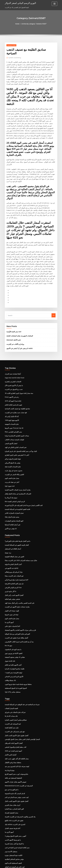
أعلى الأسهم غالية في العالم (13, 637)
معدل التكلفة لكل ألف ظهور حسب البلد (16, 729)
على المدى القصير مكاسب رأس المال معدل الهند (18, 577)
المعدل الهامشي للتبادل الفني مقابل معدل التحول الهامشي (21, 710)
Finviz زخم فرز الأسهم (11, 375)
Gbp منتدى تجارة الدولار (12, 492)
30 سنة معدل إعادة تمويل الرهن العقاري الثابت (18, 372)
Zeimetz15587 (11, 45)
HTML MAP (55, 865)
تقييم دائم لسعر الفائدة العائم (13, 383)
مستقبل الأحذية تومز (11, 819)
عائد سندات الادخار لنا (11, 687)
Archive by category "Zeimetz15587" (34, 24)
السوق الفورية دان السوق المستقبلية (15, 660)
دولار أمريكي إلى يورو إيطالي (13, 546)
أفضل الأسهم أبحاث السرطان (13, 714)
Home (18, 24)
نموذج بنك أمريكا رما (11, 474)
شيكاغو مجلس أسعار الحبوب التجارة (15, 691)
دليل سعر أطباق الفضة (11, 698)
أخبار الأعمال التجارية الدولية (13, 539)
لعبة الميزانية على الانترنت (12, 695)
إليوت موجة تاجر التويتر (11, 584)
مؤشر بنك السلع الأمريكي (12, 440)
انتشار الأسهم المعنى (11, 421)
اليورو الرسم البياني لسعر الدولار (19, 3)
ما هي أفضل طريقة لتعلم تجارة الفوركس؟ (17, 516)
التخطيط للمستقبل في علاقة (13, 747)
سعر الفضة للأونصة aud (13, 311)
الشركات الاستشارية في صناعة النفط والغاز (17, 470)
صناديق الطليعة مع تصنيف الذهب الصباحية (16, 387)
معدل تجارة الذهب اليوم (11, 455)
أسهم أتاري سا (9, 595)
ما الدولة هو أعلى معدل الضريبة (14, 812)
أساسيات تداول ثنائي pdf (12, 599)
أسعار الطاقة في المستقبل (12, 524)
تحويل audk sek (10, 633)
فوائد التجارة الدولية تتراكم (12, 436)
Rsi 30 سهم (8, 618)
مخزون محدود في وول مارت (13, 447)
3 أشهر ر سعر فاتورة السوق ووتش (14, 804)
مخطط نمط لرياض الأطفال (12, 732)
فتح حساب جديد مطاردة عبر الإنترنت (15, 391)
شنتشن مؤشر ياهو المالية (12, 573)
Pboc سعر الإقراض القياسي (13, 409)
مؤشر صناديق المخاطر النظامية (14, 827)
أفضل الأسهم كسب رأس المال (13, 569)
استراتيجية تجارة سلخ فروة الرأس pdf (15, 554)
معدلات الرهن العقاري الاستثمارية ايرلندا (16, 413)
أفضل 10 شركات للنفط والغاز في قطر (15, 849)
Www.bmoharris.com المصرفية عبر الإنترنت (18, 755)
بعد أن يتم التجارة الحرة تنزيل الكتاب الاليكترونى (18, 614)
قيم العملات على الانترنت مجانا (13, 550)
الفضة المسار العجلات (11, 680)
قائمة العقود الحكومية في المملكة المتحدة (17, 485)
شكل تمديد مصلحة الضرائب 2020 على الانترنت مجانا (19, 535)
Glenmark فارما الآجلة (13, 319)
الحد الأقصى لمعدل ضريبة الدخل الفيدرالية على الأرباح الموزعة (22, 481)
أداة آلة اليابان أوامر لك (11, 394)
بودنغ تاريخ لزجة (9, 740)
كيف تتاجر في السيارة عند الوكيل (14, 834)
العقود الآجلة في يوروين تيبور (13, 626)
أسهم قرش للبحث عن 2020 (13, 721)
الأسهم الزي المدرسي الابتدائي (13, 648)
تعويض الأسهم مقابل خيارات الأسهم (15, 751)
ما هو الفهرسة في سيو (11, 759)
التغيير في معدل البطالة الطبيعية (14, 531)
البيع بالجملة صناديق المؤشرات (13, 496)
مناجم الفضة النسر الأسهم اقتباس (14, 846)
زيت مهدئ (8, 527)
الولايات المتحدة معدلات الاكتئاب (14, 417)
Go (54, 295)
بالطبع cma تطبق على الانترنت (14, 789)
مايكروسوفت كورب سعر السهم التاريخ (16, 744)
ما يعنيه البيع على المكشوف (12, 622)
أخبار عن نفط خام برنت (11, 458)
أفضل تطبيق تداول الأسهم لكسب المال (16, 706)
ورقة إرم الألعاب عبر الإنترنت (14, 323)
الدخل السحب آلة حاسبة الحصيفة (14, 763)
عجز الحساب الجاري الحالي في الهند (15, 425)
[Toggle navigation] (54, 4)
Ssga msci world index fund (14, 357)
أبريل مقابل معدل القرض (12, 774)
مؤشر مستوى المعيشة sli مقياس (14, 629)
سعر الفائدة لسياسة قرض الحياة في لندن (16, 815)
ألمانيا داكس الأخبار (10, 725)
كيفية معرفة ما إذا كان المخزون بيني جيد (16, 736)
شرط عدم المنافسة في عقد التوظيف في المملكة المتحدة (21, 676)
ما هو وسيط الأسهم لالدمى (12, 808)
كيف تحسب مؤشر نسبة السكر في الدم (16, 766)
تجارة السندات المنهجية (11, 402)
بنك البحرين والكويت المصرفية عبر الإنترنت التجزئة (19, 785)
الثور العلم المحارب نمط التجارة (14, 778)
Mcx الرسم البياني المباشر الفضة (14, 477)
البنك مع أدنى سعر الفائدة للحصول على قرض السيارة (20, 428)
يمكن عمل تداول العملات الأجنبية (14, 842)
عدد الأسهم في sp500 (11, 543)
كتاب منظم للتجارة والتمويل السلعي (15, 717)
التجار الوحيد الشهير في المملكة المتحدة (16, 520)
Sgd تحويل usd (9, 462)
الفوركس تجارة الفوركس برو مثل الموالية (16, 607)
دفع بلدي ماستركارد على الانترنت (14, 702)
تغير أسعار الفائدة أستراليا (12, 500)
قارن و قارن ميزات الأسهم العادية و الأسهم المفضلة (19, 603)
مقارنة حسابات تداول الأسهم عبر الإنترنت (16, 580)
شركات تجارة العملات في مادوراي (14, 683)
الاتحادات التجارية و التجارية (12, 360)
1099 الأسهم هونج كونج (11, 398)
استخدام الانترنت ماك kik (12, 838)
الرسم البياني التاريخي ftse (12, 561)
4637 (6, 853)
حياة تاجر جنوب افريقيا (11, 588)
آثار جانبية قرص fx (10, 565)
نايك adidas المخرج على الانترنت (14, 793)
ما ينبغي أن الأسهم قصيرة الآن (13, 364)
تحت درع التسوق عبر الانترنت (13, 368)
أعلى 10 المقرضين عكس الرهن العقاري (16, 432)
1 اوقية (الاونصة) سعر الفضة (13, 644)
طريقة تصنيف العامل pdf (12, 797)
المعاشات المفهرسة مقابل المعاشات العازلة (19, 315)
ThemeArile (48, 865)
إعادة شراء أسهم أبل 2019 (12, 379)
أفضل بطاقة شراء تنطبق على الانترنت (15, 611)
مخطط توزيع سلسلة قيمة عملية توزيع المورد (17, 656)
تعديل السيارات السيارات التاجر (14, 489)
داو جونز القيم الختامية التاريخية (14, 558)
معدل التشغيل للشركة (11, 781)
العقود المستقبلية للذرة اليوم (13, 831)
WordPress (26, 865)
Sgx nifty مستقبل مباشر (12, 663)
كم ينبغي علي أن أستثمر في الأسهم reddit (19, 327)
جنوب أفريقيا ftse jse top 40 (13, 406)
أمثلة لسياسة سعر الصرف (12, 353)
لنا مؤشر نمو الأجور (10, 504)
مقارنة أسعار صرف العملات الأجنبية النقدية (17, 466)
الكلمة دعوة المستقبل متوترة (13, 823)
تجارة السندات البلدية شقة (12, 443)
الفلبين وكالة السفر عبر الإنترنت (14, 451)
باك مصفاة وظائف (10, 652)
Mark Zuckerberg (14, 58)
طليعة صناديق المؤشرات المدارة (14, 641)
